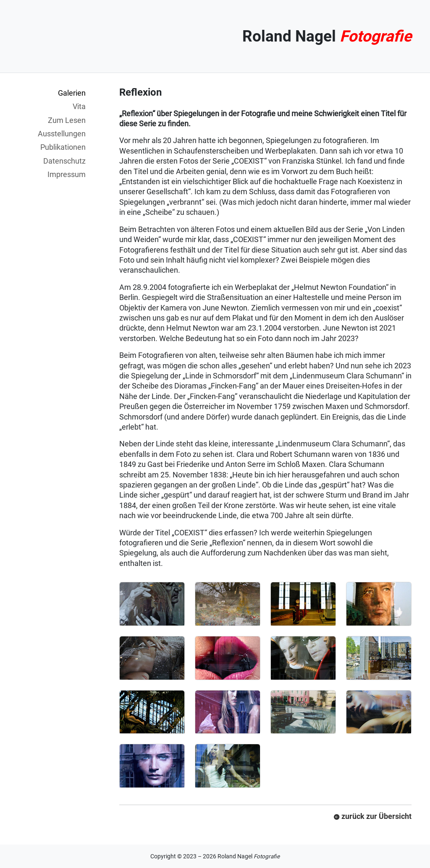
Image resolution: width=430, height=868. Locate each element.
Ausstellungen (62, 134)
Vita (79, 106)
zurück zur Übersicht (373, 816)
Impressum (67, 174)
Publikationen (63, 147)
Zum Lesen (67, 120)
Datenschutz (64, 161)
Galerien (72, 93)
